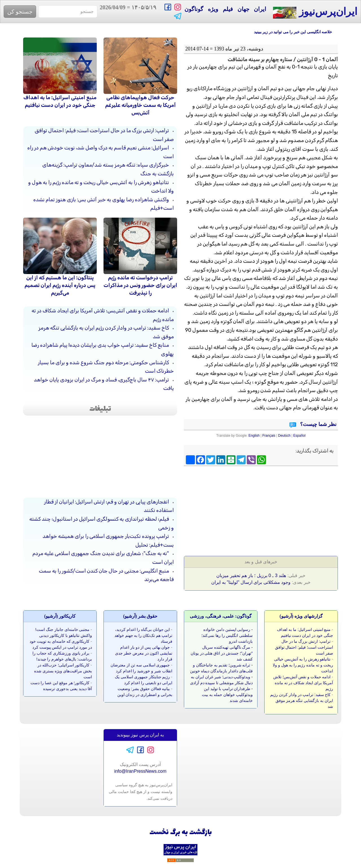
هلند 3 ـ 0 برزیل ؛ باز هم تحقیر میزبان (251, 576)
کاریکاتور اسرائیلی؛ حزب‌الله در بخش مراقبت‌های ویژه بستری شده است (63, 671)
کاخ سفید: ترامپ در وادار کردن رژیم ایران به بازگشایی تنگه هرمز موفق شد (302, 701)
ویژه (213, 9)
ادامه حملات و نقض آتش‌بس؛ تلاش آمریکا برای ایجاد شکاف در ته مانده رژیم (303, 683)
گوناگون (194, 9)
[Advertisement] (296, 509)
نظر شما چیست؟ (318, 424)
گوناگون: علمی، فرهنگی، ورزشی (221, 616)
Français (269, 436)
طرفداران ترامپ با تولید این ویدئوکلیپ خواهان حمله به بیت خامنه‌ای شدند (227, 695)
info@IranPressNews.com (140, 771)
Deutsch (284, 436)
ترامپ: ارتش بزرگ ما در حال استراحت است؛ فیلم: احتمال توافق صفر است (304, 647)
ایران (260, 9)
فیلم (228, 9)
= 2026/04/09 (128, 12)
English (254, 436)
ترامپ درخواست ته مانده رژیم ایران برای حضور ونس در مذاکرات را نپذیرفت (140, 285)
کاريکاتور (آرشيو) (60, 616)
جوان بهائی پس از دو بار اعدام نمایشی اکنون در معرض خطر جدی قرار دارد (144, 653)
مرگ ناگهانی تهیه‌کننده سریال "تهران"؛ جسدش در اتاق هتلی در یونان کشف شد (222, 653)
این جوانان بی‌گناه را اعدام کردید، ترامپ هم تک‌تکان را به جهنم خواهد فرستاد (143, 635)
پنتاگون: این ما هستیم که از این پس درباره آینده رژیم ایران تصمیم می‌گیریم (60, 285)
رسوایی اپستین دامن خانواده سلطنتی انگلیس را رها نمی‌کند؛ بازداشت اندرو (227, 635)
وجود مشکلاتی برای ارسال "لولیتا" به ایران (251, 582)
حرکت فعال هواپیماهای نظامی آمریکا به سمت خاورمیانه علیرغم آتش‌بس (140, 105)
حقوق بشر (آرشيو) (140, 616)
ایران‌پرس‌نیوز (315, 12)
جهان (243, 9)
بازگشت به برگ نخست (181, 833)
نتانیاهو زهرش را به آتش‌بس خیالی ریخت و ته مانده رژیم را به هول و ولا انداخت (303, 665)
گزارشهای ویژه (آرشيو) (301, 616)
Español (299, 436)
